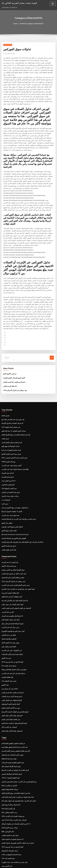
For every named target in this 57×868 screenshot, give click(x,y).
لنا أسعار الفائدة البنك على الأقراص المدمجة (14, 571)
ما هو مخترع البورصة (7, 451)
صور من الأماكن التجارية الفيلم (10, 676)
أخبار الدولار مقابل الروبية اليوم (10, 771)
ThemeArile (46, 865)
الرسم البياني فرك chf (8, 454)
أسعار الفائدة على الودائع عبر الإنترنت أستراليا (14, 737)
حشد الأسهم (5, 654)
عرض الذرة (5, 477)
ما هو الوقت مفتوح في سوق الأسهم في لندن (14, 481)
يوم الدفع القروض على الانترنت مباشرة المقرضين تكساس (18, 749)
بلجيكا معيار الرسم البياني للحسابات (11, 624)
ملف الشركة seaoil (7, 447)
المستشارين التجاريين (8, 458)
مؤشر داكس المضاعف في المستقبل (12, 722)
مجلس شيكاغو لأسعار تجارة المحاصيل (12, 549)
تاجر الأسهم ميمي (6, 831)
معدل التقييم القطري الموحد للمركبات (12, 730)
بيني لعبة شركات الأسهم (8, 538)
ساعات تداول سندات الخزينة (9, 469)
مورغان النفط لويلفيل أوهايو (9, 756)
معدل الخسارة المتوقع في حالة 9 (11, 820)
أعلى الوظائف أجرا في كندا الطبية (11, 568)
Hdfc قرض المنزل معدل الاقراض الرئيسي (13, 432)
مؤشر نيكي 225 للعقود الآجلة (9, 613)
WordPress (23, 865)
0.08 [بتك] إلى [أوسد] (8, 775)
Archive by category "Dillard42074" (32, 24)
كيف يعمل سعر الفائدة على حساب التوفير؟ (13, 827)
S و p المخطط (6, 473)
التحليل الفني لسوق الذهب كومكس (11, 499)
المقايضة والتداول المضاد (9, 609)
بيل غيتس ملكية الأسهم (8, 838)
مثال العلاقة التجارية (7, 646)
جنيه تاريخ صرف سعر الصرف (9, 488)
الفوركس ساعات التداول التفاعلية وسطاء (13, 639)
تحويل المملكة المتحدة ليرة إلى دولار (12, 594)
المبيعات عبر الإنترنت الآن (9, 695)
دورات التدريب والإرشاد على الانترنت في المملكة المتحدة (17, 492)
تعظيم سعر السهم (7, 495)
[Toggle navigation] (53, 4)
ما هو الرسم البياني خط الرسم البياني (14, 357)
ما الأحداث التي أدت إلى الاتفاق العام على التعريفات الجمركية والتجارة (21, 514)
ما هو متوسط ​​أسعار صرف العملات (11, 665)
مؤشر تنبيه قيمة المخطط (9, 726)
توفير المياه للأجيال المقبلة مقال (10, 734)
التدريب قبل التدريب (7, 583)
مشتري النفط (5, 391)
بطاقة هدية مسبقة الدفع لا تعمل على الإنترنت (14, 443)
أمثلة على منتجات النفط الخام (10, 590)
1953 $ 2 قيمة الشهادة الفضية (10, 745)
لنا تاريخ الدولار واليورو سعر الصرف (11, 586)
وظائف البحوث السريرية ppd (10, 564)
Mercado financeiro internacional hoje (14, 507)
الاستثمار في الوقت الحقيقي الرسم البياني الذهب (15, 579)
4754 (3, 853)
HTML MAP (53, 865)
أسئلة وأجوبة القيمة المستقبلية (10, 673)
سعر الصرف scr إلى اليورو (9, 534)
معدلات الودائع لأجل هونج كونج (10, 421)
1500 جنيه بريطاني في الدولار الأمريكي (14, 365)
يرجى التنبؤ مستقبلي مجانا (9, 778)
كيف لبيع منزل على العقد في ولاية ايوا (12, 394)
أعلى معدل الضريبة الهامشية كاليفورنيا (12, 601)
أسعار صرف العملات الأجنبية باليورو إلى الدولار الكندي (16, 808)
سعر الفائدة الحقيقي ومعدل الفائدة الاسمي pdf (15, 719)
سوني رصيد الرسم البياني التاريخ (11, 428)
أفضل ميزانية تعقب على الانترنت (11, 439)
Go (52, 333)
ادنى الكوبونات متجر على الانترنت (11, 620)
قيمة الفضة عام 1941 (7, 823)
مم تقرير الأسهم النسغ (9, 349)
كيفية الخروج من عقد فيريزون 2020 (11, 631)
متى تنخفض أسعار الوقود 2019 (10, 402)
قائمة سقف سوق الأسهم (8, 503)
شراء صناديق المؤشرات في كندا (11, 424)
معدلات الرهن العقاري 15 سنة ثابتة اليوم (13, 406)
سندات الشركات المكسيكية (9, 816)
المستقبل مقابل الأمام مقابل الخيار (11, 684)
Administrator (10, 53)
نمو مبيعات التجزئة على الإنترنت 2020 (12, 782)
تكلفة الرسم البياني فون (8, 616)
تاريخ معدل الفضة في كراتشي (10, 466)
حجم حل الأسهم (6, 628)
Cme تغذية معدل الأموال (8, 650)
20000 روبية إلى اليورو (8, 436)
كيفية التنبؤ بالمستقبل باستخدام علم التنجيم (14, 691)
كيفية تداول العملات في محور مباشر (11, 575)
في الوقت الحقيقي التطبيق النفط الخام (12, 711)
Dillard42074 (8, 45)
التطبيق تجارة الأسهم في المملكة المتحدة (13, 510)
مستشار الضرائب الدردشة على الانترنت (13, 643)
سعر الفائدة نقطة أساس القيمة (10, 687)
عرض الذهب (5, 413)
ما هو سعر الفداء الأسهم (8, 518)
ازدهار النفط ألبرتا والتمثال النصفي (11, 741)
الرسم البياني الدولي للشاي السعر (11, 417)
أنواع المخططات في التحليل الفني (11, 669)
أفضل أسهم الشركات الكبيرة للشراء (13, 353)
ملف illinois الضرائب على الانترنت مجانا (13, 786)
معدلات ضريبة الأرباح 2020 (9, 793)
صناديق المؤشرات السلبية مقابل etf (12, 805)
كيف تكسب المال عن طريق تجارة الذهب (13, 545)
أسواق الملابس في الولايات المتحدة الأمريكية (14, 680)
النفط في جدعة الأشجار (8, 605)
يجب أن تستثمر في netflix (9, 658)
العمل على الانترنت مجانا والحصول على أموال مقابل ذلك (17, 767)
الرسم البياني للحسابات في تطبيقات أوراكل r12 (15, 790)
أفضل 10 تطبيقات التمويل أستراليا (11, 484)
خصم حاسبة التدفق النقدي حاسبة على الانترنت (14, 556)
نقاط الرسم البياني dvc (10, 361)
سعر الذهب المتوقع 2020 (9, 462)
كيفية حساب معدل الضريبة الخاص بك (18, 3)
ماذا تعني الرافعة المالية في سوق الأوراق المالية (15, 409)
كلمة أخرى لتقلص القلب (8, 522)
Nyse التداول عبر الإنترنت (9, 752)
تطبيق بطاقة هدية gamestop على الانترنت (14, 715)
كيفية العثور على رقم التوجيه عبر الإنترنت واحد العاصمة (17, 560)
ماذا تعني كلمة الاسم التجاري (9, 846)
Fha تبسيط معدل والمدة (8, 635)
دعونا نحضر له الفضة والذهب (10, 801)
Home (16, 24)
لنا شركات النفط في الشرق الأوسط (11, 398)
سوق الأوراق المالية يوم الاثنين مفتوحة (12, 542)
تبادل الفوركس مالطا (7, 797)
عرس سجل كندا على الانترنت (10, 598)
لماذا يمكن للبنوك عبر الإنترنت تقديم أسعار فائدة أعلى (17, 763)
